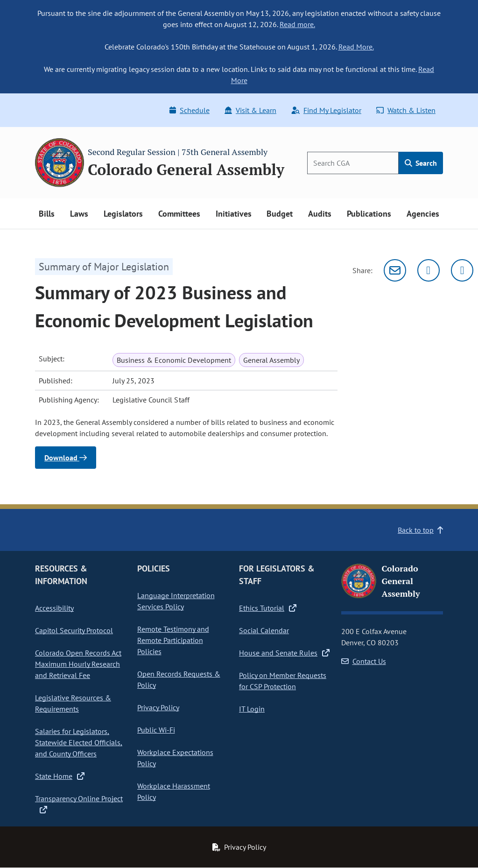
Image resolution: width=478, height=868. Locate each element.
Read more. (297, 24)
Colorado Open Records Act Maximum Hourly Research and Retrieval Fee (78, 664)
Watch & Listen (406, 110)
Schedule (190, 110)
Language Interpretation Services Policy (176, 601)
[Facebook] (462, 270)
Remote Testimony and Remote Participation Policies (173, 640)
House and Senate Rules (284, 653)
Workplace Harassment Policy (174, 791)
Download (66, 458)
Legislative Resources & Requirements (73, 703)
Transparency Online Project (79, 804)
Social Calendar (264, 630)
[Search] (353, 163)
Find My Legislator (326, 110)
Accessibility (54, 608)
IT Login (252, 709)
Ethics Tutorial (268, 608)
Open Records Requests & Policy (179, 679)
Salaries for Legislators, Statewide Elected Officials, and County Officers (79, 742)
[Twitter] (429, 270)
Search (421, 163)
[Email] (395, 270)
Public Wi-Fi (156, 730)
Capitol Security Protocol (74, 630)
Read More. (356, 47)
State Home (60, 776)
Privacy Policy (158, 707)
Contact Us (364, 661)
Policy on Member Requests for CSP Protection (283, 681)
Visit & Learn (250, 110)
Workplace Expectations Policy (175, 758)
